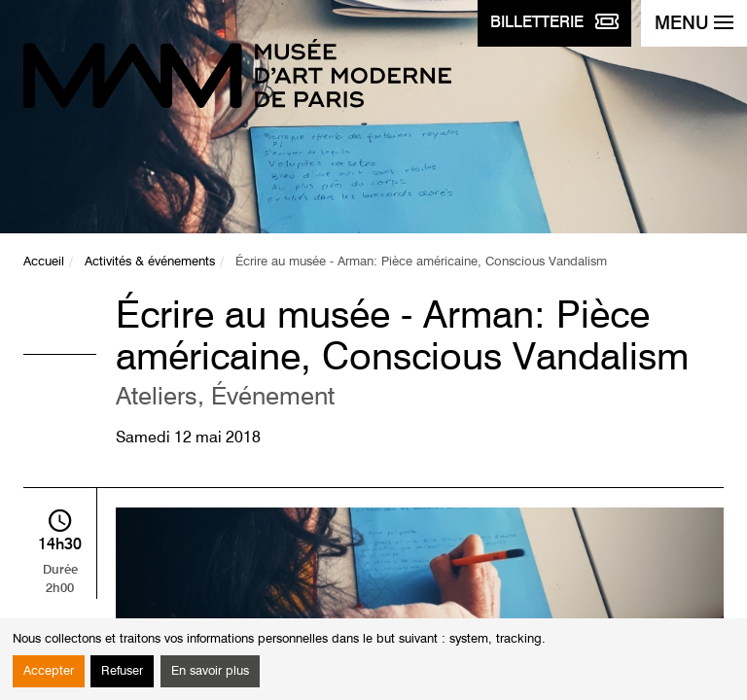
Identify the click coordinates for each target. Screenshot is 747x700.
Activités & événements (150, 262)
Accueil (44, 262)
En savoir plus (210, 671)
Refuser (122, 671)
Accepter (49, 671)
